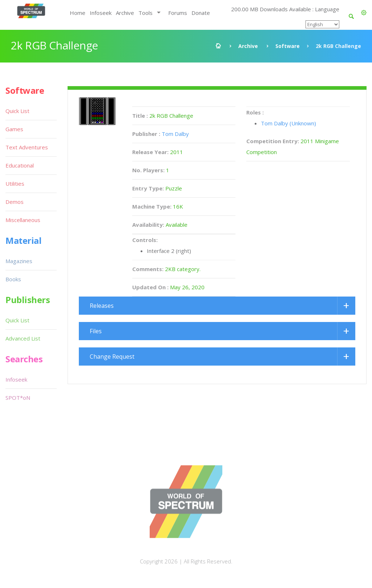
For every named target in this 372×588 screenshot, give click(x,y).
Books (13, 279)
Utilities (15, 184)
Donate (201, 13)
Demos (15, 202)
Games (14, 129)
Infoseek (101, 13)
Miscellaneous (23, 220)
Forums (178, 13)
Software (288, 46)
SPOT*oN (18, 398)
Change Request (112, 357)
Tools (145, 13)
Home (78, 13)
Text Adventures (27, 147)
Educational (20, 165)
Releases (102, 306)
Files (96, 331)
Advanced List (23, 338)
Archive (125, 13)
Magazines (19, 261)
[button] (364, 13)
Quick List (17, 111)
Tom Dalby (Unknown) (288, 123)
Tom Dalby (175, 134)
